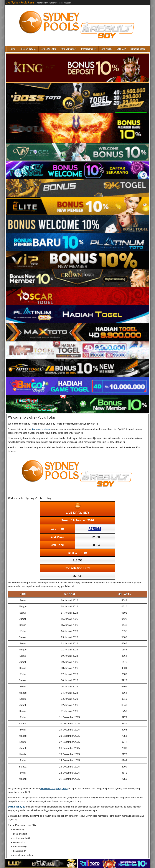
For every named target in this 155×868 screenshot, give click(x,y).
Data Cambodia (138, 49)
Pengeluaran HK (89, 49)
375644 (95, 529)
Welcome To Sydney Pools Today (32, 417)
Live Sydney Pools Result (20, 2)
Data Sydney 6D (29, 49)
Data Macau (107, 49)
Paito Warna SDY (69, 49)
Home (13, 49)
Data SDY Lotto (49, 49)
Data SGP (121, 49)
